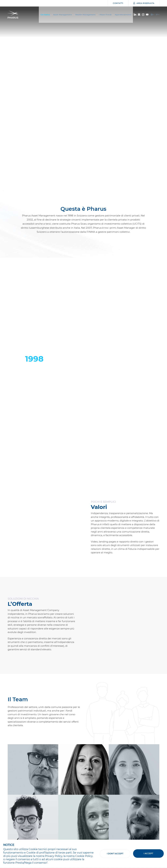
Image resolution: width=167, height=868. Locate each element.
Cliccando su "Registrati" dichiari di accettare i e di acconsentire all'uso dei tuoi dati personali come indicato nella (79, 821)
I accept (148, 853)
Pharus (14, 15)
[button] (158, 185)
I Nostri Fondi (105, 15)
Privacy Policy (54, 856)
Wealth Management (85, 15)
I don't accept (115, 854)
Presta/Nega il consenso (31, 863)
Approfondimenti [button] (123, 15)
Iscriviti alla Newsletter (21, 809)
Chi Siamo (45, 15)
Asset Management (63, 15)
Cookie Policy (84, 856)
